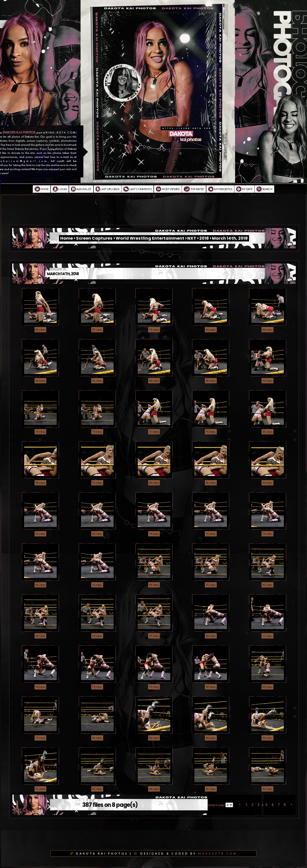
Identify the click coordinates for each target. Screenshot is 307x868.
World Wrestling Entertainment (150, 238)
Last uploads (108, 189)
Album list (81, 189)
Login (60, 189)
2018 (204, 238)
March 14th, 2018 (230, 238)
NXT (192, 238)
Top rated (194, 189)
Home (42, 189)
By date (244, 189)
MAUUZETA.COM (218, 853)
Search (264, 189)
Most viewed (168, 189)
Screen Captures (94, 238)
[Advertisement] (153, 214)
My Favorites (220, 189)
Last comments (137, 189)
